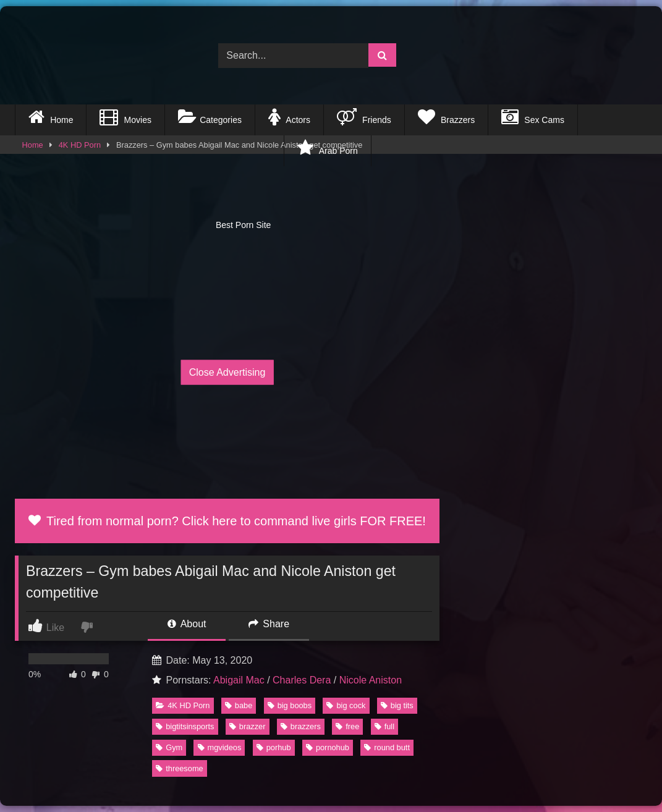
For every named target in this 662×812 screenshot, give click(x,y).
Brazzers (446, 117)
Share (269, 624)
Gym (169, 747)
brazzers (301, 726)
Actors (289, 117)
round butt (387, 747)
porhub (274, 747)
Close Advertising (227, 372)
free (347, 726)
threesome (179, 768)
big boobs (290, 705)
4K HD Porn (183, 705)
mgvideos (220, 747)
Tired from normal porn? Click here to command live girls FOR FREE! (227, 521)
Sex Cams (533, 117)
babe (239, 705)
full (384, 726)
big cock (346, 705)
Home (51, 117)
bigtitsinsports (185, 726)
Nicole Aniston (371, 680)
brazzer (248, 726)
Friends (364, 117)
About (187, 624)
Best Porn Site (149, 151)
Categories (210, 117)
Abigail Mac (239, 680)
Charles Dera (302, 680)
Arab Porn (327, 148)
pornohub (328, 747)
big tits (397, 705)
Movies (125, 117)
